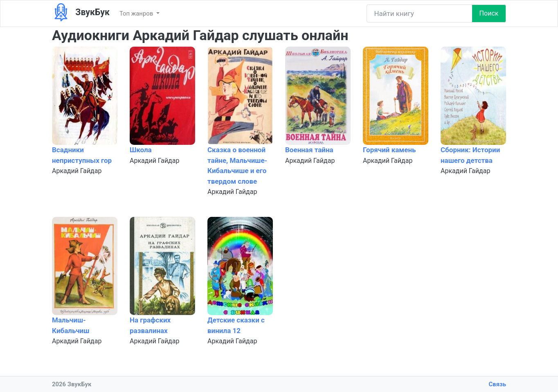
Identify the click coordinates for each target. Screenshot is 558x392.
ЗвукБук (81, 12)
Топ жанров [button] (137, 14)
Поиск (489, 13)
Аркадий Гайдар (77, 171)
